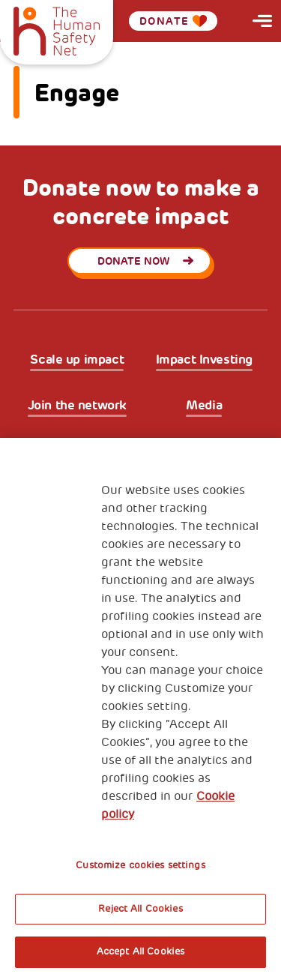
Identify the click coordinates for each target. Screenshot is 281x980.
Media (204, 405)
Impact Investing (204, 360)
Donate (173, 21)
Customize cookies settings (140, 865)
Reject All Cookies (140, 909)
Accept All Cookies (140, 952)
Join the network (77, 405)
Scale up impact (77, 360)
